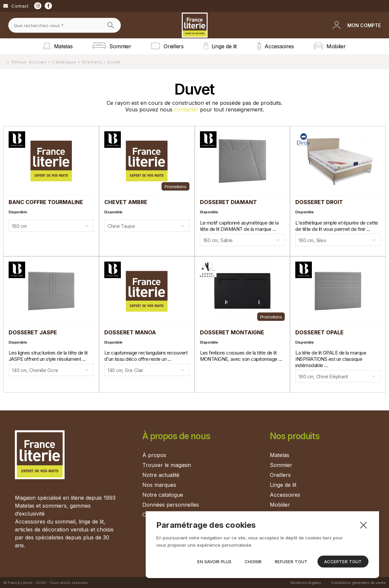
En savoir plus (214, 562)
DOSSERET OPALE (319, 333)
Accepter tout (343, 562)
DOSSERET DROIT (319, 202)
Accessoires (285, 495)
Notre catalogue (163, 495)
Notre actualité (161, 475)
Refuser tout (291, 562)
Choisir (253, 562)
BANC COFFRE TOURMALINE (46, 202)
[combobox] (51, 226)
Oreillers (280, 475)
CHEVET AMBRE (126, 202)
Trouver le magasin (167, 465)
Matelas (280, 455)
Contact (20, 6)
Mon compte (364, 25)
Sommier (281, 465)
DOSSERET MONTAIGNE (232, 333)
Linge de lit (283, 485)
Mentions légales (306, 583)
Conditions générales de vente (358, 583)
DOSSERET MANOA (130, 333)
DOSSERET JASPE (33, 333)
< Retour (17, 62)
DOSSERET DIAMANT (228, 202)
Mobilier (280, 505)
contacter (186, 109)
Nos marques (159, 485)
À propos (154, 455)
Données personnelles (171, 505)
